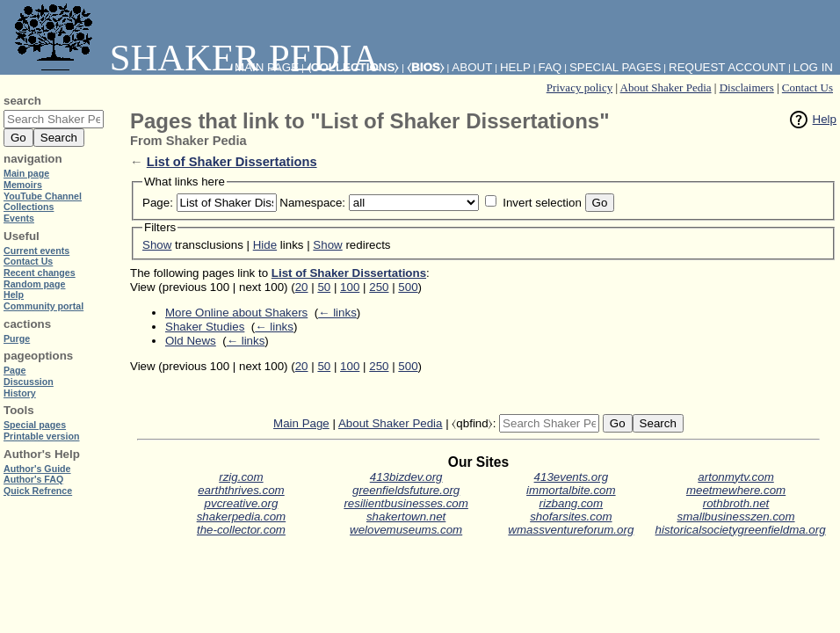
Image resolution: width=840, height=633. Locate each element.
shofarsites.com (571, 517)
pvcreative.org (242, 503)
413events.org (571, 477)
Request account (727, 67)
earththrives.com (241, 490)
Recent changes (40, 273)
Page (14, 370)
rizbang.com (572, 503)
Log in (813, 67)
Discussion (29, 382)
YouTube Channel (43, 196)
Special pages (615, 67)
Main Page (301, 423)
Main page (26, 173)
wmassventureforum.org (571, 530)
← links (337, 313)
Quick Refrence (38, 491)
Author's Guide (37, 469)
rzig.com (241, 477)
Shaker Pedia (193, 58)
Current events (36, 251)
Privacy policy (579, 87)
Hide (265, 245)
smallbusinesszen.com (736, 517)
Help (825, 119)
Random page (34, 284)
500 (408, 287)
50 (324, 287)
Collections (29, 207)
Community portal (43, 306)
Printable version (41, 436)
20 (302, 287)
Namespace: (312, 203)
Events (19, 218)
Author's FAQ (33, 479)
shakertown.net (406, 517)
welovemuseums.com (406, 530)
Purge (17, 338)
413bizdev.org (406, 477)
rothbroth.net (736, 503)
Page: (158, 203)
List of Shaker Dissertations (232, 162)
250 (379, 287)
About (472, 67)
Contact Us (807, 87)
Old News (191, 341)
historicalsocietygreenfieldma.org (741, 530)
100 (350, 287)
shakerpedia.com (242, 517)
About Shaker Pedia (666, 87)
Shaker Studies (205, 327)
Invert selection (542, 203)
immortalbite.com (571, 490)
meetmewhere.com (736, 490)
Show (157, 245)
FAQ (550, 67)
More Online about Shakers (236, 313)
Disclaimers (747, 87)
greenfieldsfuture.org (406, 490)
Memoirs (23, 185)
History (20, 393)
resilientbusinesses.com (406, 503)
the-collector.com (241, 530)
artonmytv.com (735, 477)
